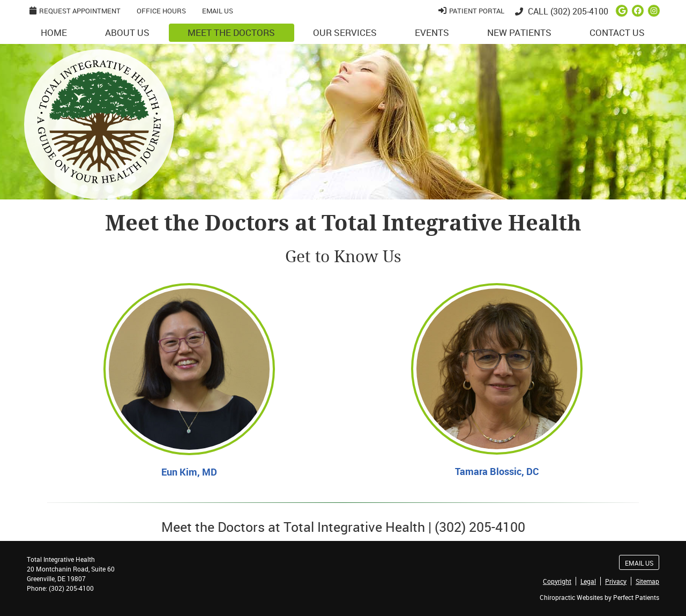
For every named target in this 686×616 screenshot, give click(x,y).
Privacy (616, 581)
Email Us (218, 11)
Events (432, 32)
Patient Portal (471, 11)
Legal (588, 581)
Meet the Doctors (231, 32)
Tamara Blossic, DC (497, 471)
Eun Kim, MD (189, 472)
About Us (127, 32)
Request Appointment (75, 11)
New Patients (519, 32)
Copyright (557, 581)
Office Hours (161, 11)
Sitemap (647, 581)
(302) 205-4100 (579, 11)
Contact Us (617, 32)
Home (54, 32)
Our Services (345, 32)
